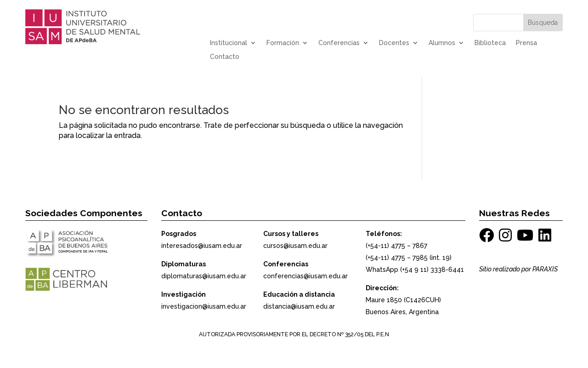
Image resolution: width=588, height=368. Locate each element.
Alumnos (442, 43)
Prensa (526, 43)
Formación (283, 43)
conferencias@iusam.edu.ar (305, 276)
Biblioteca (490, 43)
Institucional (229, 43)
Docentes (394, 43)
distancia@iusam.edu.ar (299, 306)
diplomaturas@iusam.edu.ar (204, 276)
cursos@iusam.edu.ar (295, 246)
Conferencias (339, 43)
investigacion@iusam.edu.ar (204, 306)
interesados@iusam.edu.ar (202, 246)
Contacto (225, 57)
